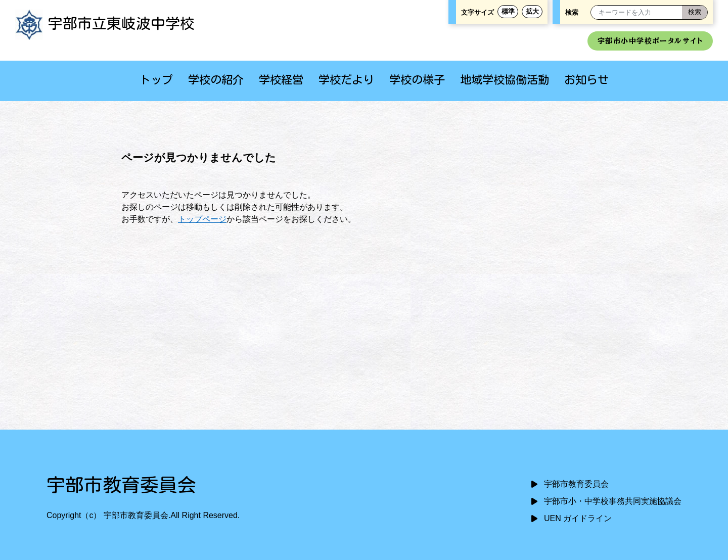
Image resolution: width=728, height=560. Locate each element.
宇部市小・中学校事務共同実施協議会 (613, 501)
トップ (156, 80)
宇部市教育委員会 (576, 484)
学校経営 (281, 80)
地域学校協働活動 (505, 80)
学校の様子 (417, 80)
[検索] (695, 12)
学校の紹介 (216, 80)
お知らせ (586, 80)
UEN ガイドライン (578, 518)
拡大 (532, 11)
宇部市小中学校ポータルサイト (650, 41)
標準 (508, 11)
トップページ (202, 219)
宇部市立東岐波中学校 (105, 23)
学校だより (346, 80)
